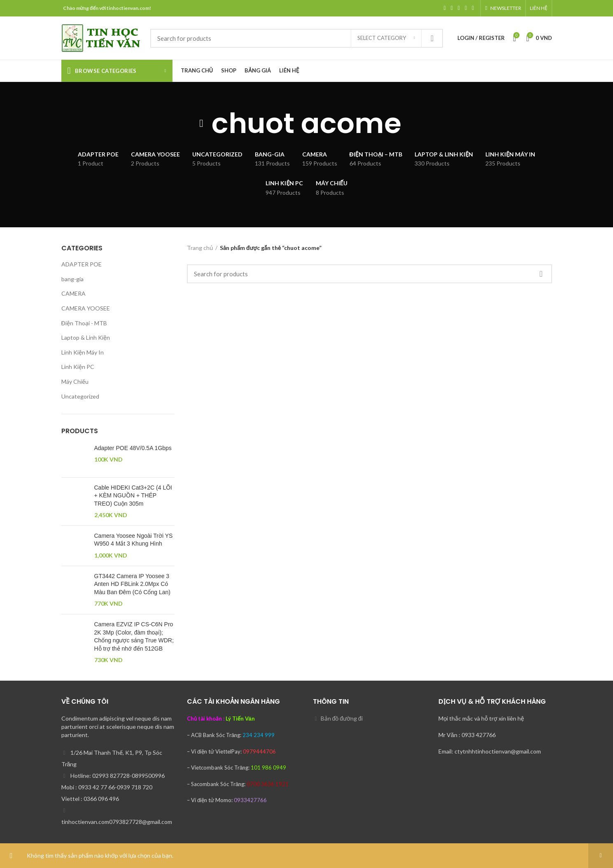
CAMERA (73, 293)
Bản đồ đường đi (342, 718)
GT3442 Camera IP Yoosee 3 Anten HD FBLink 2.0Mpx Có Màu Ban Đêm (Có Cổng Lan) (132, 584)
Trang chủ (200, 248)
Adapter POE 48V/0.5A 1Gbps (133, 448)
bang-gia (72, 279)
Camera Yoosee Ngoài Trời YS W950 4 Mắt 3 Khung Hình (134, 540)
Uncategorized (80, 396)
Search (432, 38)
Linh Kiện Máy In (83, 352)
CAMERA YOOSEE (86, 308)
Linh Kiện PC (78, 367)
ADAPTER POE (82, 264)
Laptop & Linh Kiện (86, 337)
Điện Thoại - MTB (84, 323)
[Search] (297, 38)
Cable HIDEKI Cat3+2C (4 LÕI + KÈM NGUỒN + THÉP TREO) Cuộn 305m (133, 496)
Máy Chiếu (75, 381)
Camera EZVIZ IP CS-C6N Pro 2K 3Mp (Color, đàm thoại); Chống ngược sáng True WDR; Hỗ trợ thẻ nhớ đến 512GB (134, 636)
